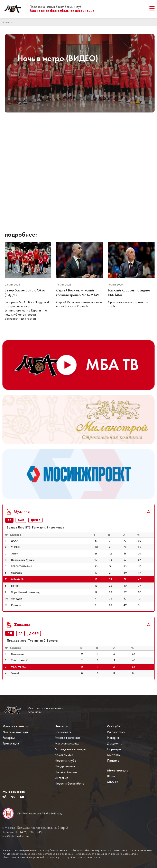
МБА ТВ (113, 782)
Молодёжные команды (70, 749)
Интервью (62, 778)
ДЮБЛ (35, 520)
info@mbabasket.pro (16, 836)
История (113, 738)
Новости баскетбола (70, 783)
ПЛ (10, 633)
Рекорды (9, 738)
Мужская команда (67, 738)
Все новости (63, 732)
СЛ (20, 633)
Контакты (114, 755)
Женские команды (15, 732)
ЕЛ (9, 520)
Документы (115, 743)
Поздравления (65, 766)
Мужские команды (15, 726)
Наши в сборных (66, 772)
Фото (111, 776)
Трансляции (11, 743)
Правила (113, 761)
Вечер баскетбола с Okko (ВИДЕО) (25, 293)
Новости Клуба (66, 761)
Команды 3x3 (64, 755)
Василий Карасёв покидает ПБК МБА (129, 293)
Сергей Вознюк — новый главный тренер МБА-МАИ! (78, 293)
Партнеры (114, 749)
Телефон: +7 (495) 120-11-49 (22, 832)
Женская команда (67, 743)
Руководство (116, 732)
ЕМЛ (21, 520)
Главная (7, 22)
